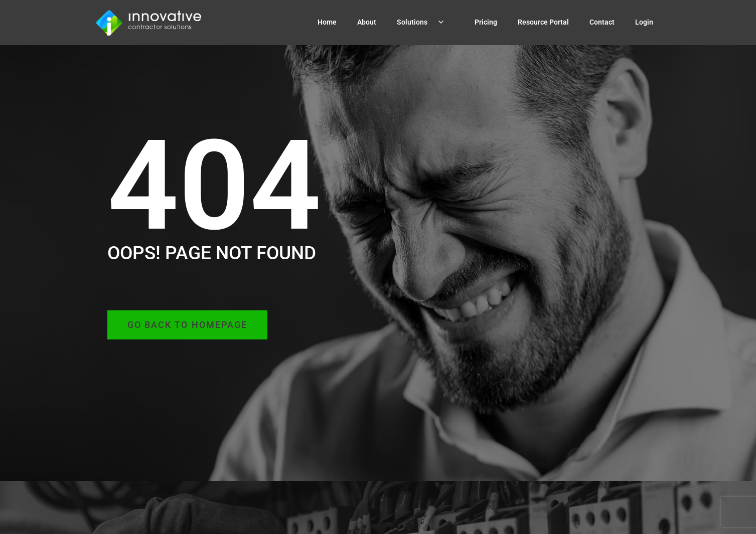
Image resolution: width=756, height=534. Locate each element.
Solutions (425, 22)
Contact (602, 22)
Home (327, 22)
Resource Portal (543, 22)
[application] (439, 23)
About (367, 22)
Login (644, 22)
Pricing (486, 22)
